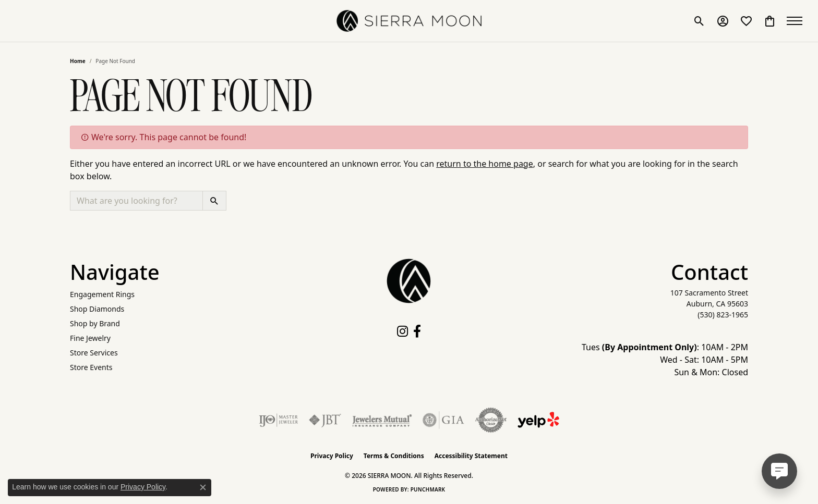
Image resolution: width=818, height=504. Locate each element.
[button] (699, 21)
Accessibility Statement (471, 456)
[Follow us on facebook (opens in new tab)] (417, 331)
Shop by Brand (95, 323)
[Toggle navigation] (797, 21)
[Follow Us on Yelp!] (538, 420)
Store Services (94, 353)
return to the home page (485, 164)
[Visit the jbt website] (325, 420)
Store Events (91, 367)
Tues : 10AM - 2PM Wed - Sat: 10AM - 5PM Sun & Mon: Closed (665, 360)
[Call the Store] (723, 315)
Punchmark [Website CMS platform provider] (428, 489)
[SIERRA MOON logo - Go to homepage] (409, 21)
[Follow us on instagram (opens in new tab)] (402, 331)
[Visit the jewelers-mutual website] (382, 420)
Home (78, 61)
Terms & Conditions (394, 456)
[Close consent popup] (203, 487)
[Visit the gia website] (443, 420)
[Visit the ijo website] (278, 420)
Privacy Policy (332, 456)
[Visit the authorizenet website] (491, 420)
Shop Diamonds (97, 309)
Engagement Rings (102, 294)
